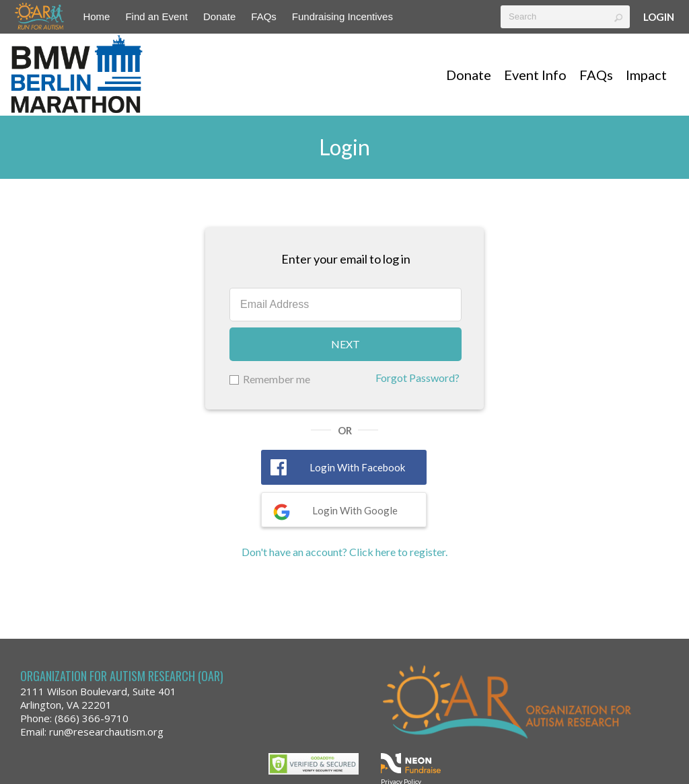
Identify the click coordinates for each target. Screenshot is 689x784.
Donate (219, 16)
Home (96, 16)
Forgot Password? (418, 378)
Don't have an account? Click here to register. (344, 552)
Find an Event (156, 16)
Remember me (277, 379)
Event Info (535, 75)
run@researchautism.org (106, 732)
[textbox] (565, 17)
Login (659, 17)
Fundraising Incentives (342, 16)
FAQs (264, 16)
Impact (646, 75)
